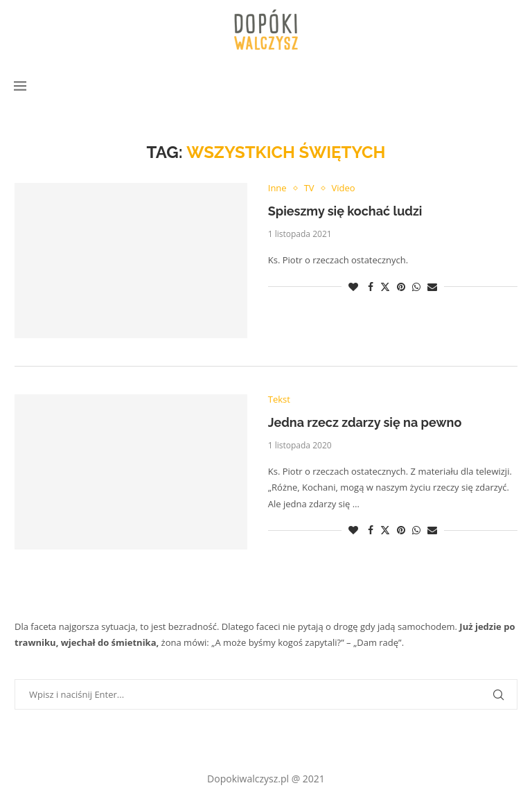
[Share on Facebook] (371, 287)
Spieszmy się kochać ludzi (345, 211)
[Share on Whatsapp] (416, 287)
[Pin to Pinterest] (401, 287)
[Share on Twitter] (385, 287)
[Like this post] (353, 287)
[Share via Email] (432, 287)
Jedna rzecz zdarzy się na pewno (365, 422)
